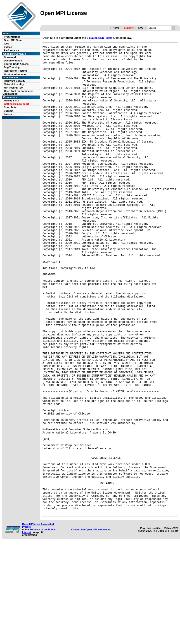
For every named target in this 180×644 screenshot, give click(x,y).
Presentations (12, 37)
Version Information (15, 74)
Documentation (13, 61)
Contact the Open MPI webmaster (91, 630)
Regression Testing (15, 71)
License (8, 114)
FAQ (141, 28)
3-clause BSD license (100, 38)
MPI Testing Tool (14, 88)
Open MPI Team (13, 40)
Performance (11, 50)
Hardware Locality (15, 81)
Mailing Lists (11, 101)
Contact (8, 111)
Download (10, 57)
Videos (8, 47)
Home (116, 28)
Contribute (10, 107)
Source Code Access (16, 64)
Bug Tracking (12, 67)
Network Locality (14, 84)
